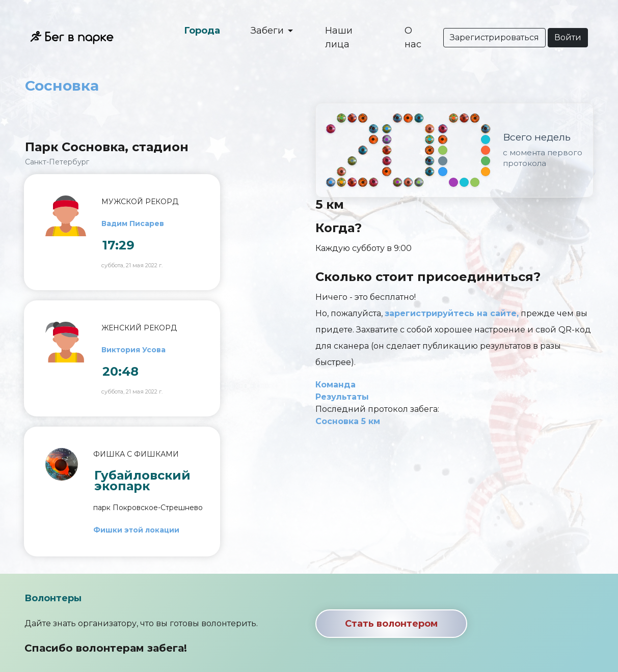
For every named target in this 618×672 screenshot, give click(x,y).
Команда (335, 385)
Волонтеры (53, 598)
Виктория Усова (133, 350)
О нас (413, 37)
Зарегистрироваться (494, 37)
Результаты (342, 397)
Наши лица (339, 37)
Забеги (268, 31)
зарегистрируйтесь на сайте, (452, 313)
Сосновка (62, 86)
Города (202, 31)
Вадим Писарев (133, 223)
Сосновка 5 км (348, 421)
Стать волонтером (391, 624)
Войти (568, 37)
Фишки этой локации (136, 530)
